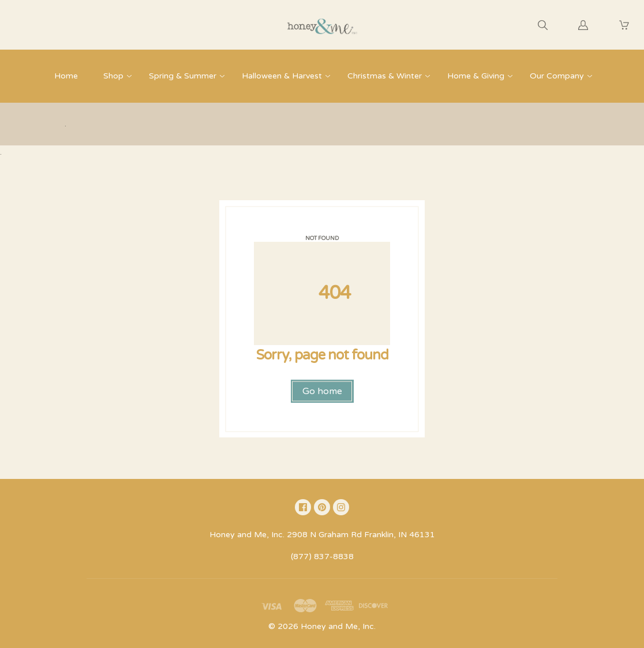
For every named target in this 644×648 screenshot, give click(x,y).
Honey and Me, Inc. (338, 626)
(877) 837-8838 (322, 557)
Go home (322, 391)
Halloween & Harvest (282, 76)
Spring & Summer (183, 76)
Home (66, 76)
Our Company (557, 76)
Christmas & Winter (385, 76)
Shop (113, 76)
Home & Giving (476, 76)
